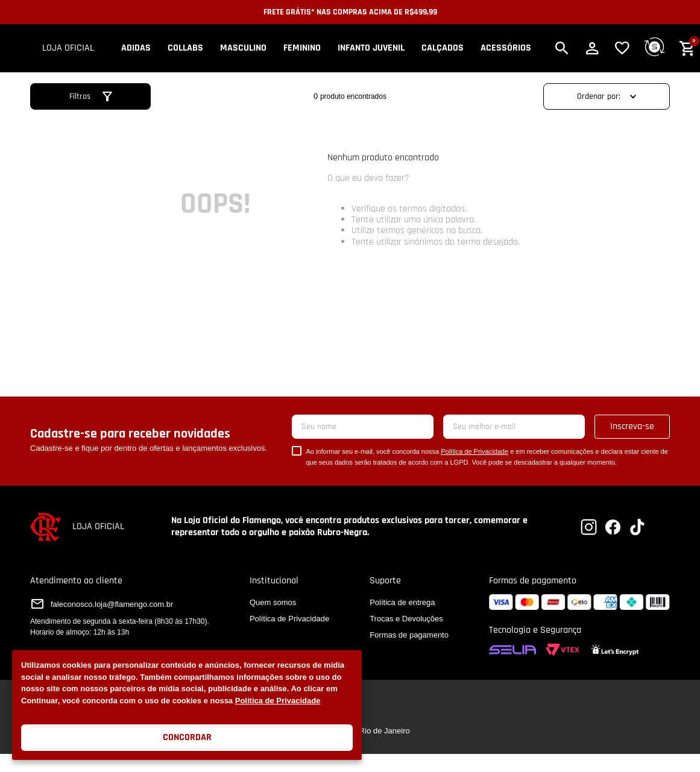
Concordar (187, 737)
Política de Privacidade (278, 701)
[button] (562, 48)
